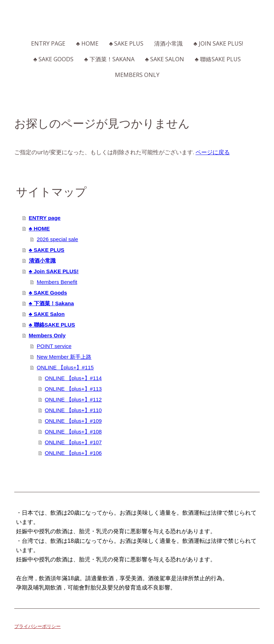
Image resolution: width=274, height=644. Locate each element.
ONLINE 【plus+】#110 (73, 410)
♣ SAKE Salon (165, 59)
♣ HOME (87, 43)
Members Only (137, 75)
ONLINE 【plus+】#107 (73, 442)
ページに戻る (213, 152)
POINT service (54, 346)
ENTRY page (48, 43)
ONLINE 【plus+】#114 (73, 378)
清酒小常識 (168, 43)
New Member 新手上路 (64, 357)
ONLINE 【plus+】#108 (73, 432)
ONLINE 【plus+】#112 (73, 399)
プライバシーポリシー (37, 626)
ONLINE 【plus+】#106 (73, 453)
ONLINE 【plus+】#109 (73, 421)
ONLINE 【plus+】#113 (73, 389)
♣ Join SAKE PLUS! (218, 43)
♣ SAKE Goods (54, 59)
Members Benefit (57, 282)
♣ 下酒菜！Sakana (109, 59)
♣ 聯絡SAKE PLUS (218, 59)
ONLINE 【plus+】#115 (65, 367)
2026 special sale (57, 239)
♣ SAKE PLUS (126, 43)
